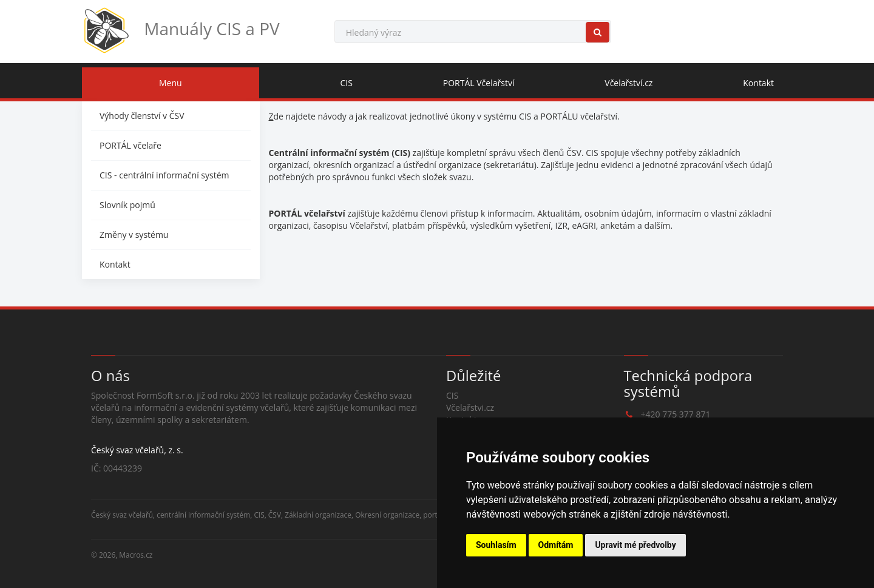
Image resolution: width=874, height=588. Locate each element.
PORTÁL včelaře (130, 145)
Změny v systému (134, 235)
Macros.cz (136, 555)
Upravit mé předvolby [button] (635, 545)
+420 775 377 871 (676, 414)
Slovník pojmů (127, 205)
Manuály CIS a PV (181, 30)
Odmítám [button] (556, 545)
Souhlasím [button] (496, 545)
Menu (171, 83)
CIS (347, 83)
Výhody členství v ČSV (142, 116)
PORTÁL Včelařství (479, 83)
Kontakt (758, 83)
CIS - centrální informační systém (164, 175)
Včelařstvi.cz (470, 407)
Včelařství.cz (628, 83)
